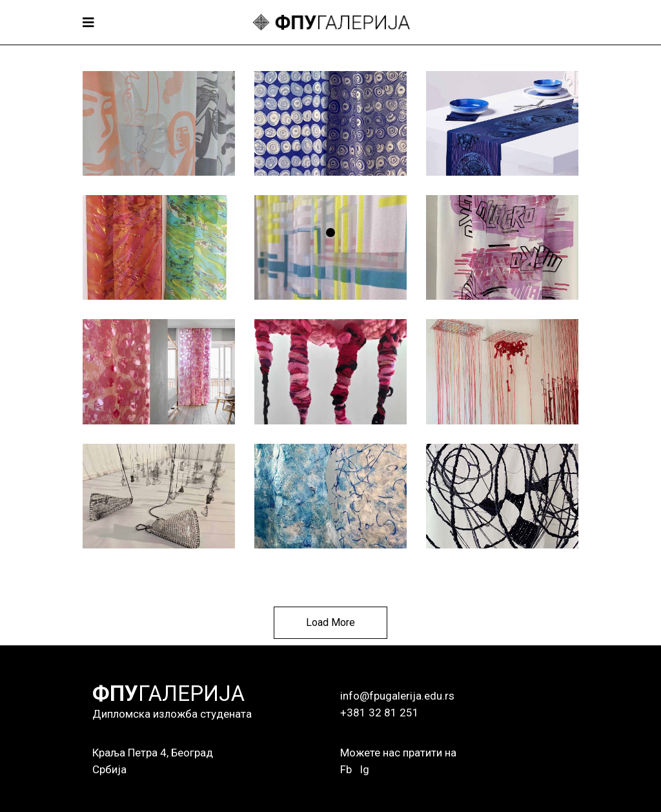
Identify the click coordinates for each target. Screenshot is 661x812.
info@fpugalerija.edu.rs (397, 696)
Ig (364, 769)
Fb (346, 769)
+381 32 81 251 (380, 713)
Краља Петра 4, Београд (153, 753)
